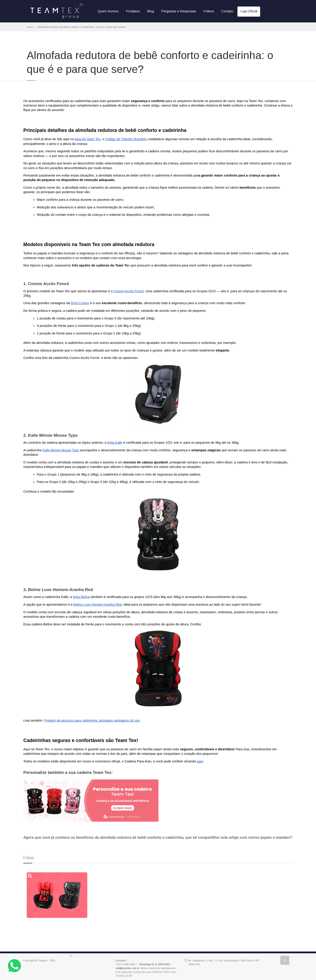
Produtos (133, 11)
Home (30, 27)
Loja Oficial (249, 11)
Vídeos (209, 11)
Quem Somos (108, 11)
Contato (227, 11)
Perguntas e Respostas (179, 11)
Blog (150, 11)
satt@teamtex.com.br (127, 968)
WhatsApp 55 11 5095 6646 (154, 964)
